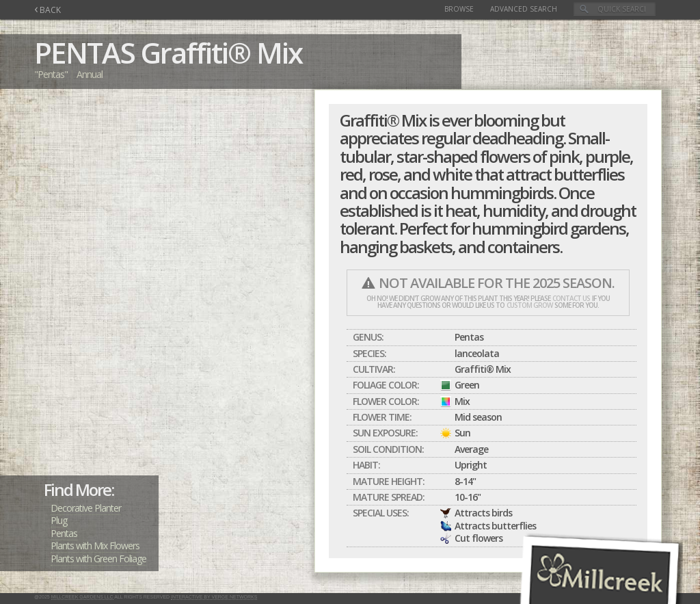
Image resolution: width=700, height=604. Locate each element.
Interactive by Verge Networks (214, 597)
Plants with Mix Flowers (95, 546)
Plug (59, 520)
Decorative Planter (86, 508)
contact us (571, 298)
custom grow (529, 305)
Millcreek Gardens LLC (82, 597)
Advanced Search (524, 9)
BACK (48, 10)
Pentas (64, 533)
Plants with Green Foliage (98, 559)
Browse (459, 9)
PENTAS (84, 52)
